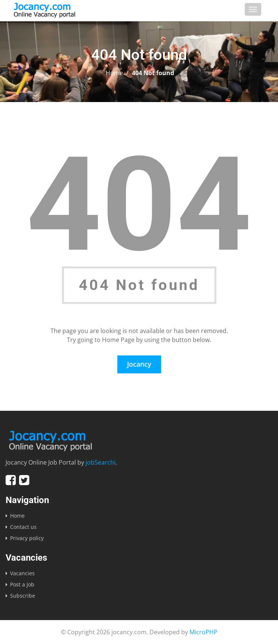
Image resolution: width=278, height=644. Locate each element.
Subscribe (23, 596)
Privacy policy (27, 538)
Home (114, 73)
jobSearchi (101, 462)
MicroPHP (203, 632)
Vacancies (22, 573)
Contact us (23, 527)
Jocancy (139, 364)
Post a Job (22, 584)
